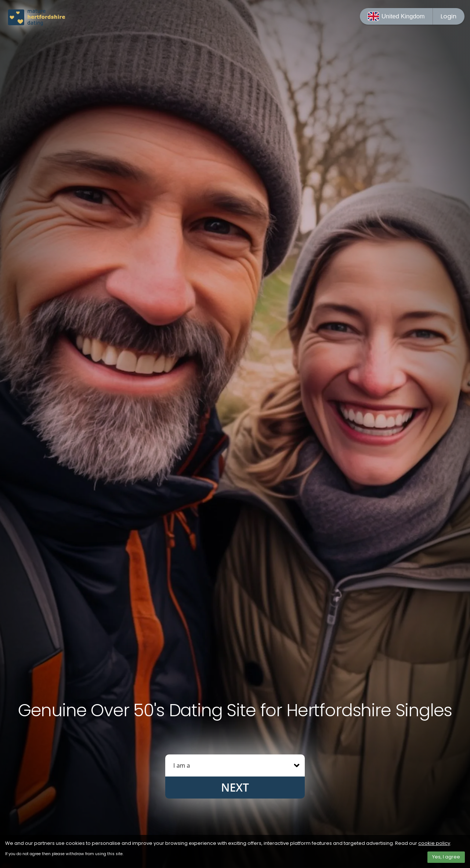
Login (449, 16)
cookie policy (434, 843)
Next (235, 787)
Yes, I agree (446, 857)
